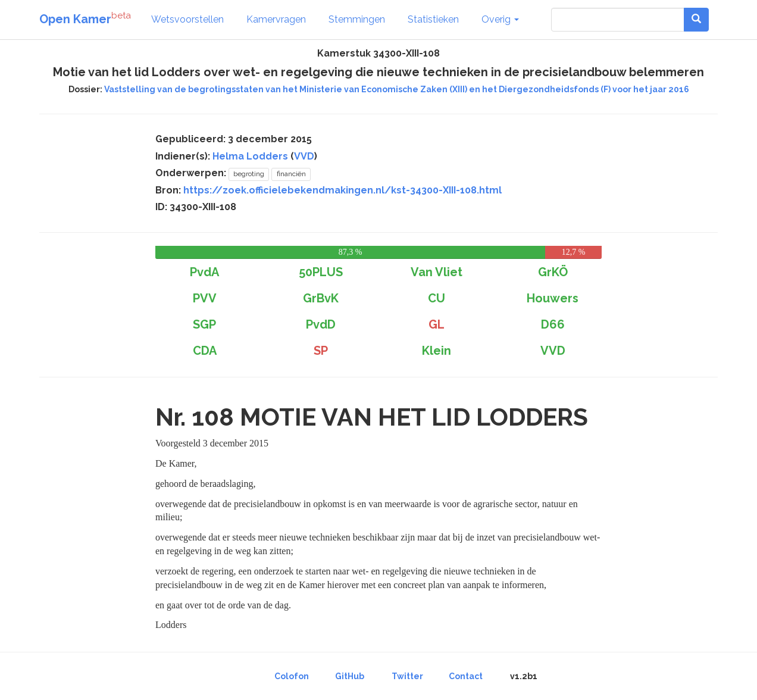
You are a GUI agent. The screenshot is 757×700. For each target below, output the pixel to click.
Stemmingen (357, 19)
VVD (304, 156)
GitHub (350, 676)
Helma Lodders (250, 156)
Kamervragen (276, 19)
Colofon (292, 676)
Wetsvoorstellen (187, 19)
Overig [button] (500, 19)
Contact (466, 676)
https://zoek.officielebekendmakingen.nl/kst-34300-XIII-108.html (342, 190)
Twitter (407, 676)
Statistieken (433, 19)
